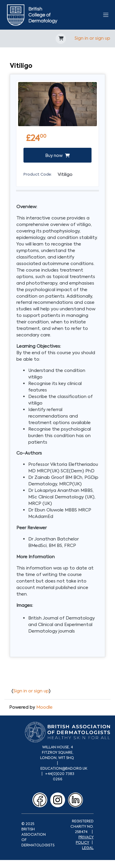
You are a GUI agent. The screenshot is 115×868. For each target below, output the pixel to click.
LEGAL (88, 848)
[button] (61, 39)
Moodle (44, 707)
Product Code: (38, 174)
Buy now (57, 155)
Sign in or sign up (92, 38)
